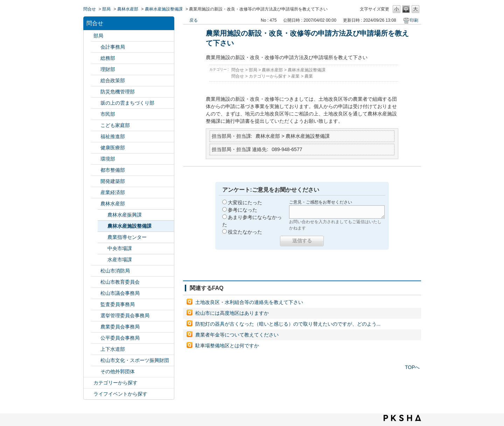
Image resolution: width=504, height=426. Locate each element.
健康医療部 (113, 148)
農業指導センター (127, 237)
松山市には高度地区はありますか (232, 313)
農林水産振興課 (125, 215)
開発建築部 (113, 181)
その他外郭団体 (118, 371)
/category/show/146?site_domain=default (96, 304)
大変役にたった (245, 203)
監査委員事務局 (118, 304)
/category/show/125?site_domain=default (96, 58)
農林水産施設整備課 (164, 9)
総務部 (108, 58)
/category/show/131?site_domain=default (96, 372)
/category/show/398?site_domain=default (96, 103)
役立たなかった (245, 232)
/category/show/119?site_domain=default (89, 36)
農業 (309, 76)
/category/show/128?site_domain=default (96, 114)
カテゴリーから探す (115, 383)
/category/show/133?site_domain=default (96, 159)
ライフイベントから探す (120, 394)
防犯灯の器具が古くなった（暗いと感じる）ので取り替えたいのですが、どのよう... (288, 324)
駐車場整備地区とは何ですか (227, 346)
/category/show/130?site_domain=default (96, 137)
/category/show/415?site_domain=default (96, 125)
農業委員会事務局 (120, 327)
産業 (295, 76)
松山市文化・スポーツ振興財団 (135, 360)
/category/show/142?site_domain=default (96, 282)
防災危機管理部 (118, 92)
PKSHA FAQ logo (402, 418)
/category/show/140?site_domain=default (96, 271)
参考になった (243, 210)
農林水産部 (128, 9)
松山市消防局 (115, 271)
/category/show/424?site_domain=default (96, 92)
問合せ (90, 9)
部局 (106, 9)
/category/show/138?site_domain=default (96, 193)
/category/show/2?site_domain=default (89, 383)
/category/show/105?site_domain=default (89, 394)
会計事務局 (113, 47)
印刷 (414, 20)
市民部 (108, 114)
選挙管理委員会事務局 (125, 315)
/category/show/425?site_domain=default (96, 181)
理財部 (108, 69)
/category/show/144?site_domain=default (96, 349)
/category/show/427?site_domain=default (96, 204)
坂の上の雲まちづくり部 (127, 103)
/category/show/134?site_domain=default (96, 360)
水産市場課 (120, 260)
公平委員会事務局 (120, 338)
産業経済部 (113, 192)
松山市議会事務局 (120, 293)
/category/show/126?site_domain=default (96, 81)
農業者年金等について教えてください (237, 335)
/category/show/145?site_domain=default (96, 338)
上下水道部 (113, 349)
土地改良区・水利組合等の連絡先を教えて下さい (249, 302)
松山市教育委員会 (120, 282)
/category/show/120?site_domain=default (96, 47)
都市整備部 (113, 170)
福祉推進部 (113, 136)
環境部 (108, 159)
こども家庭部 (115, 125)
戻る (194, 20)
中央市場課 (120, 248)
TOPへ (412, 367)
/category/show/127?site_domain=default (96, 69)
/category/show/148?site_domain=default (96, 316)
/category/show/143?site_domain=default (96, 293)
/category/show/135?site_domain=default (96, 170)
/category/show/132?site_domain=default (96, 148)
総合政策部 (113, 80)
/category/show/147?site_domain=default (96, 327)
